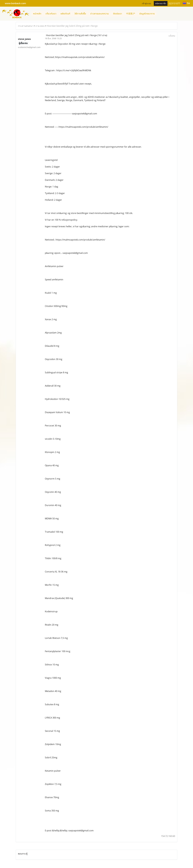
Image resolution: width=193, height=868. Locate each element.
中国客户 (131, 14)
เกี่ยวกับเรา (51, 14)
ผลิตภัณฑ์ (65, 14)
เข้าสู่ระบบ (146, 3)
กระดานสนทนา (26, 26)
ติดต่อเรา (117, 14)
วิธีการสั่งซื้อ (80, 14)
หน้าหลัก (37, 14)
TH (186, 3)
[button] (159, 14)
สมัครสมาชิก (161, 3)
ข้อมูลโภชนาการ (147, 14)
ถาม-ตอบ (40, 26)
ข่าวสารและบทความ (100, 14)
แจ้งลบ (172, 36)
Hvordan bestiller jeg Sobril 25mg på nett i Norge (72, 26)
